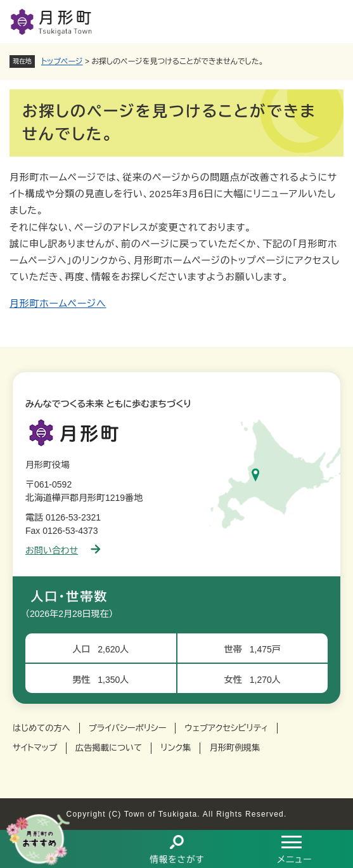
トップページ (62, 62)
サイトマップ (35, 748)
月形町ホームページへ (58, 303)
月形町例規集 (234, 748)
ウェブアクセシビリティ (226, 728)
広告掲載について (109, 748)
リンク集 (176, 748)
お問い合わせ (63, 550)
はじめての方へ (42, 728)
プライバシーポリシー (128, 728)
